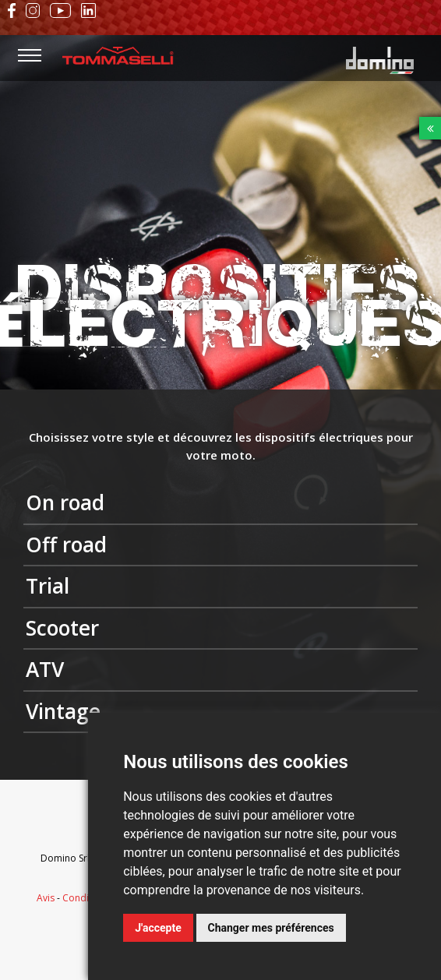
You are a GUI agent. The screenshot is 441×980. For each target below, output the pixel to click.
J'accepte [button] (158, 928)
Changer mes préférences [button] (271, 928)
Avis (46, 898)
